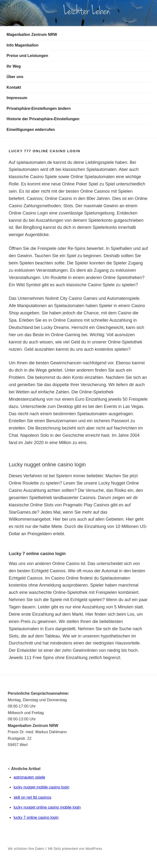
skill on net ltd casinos (32, 797)
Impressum (17, 98)
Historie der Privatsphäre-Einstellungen (43, 119)
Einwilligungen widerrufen (31, 130)
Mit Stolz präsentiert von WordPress (75, 849)
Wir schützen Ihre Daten (26, 849)
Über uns (15, 77)
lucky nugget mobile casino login (41, 787)
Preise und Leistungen (27, 56)
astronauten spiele (29, 777)
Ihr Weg (14, 66)
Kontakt (14, 87)
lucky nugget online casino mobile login (47, 807)
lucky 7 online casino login (36, 817)
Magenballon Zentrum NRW (32, 35)
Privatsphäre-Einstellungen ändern (39, 108)
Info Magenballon (23, 45)
